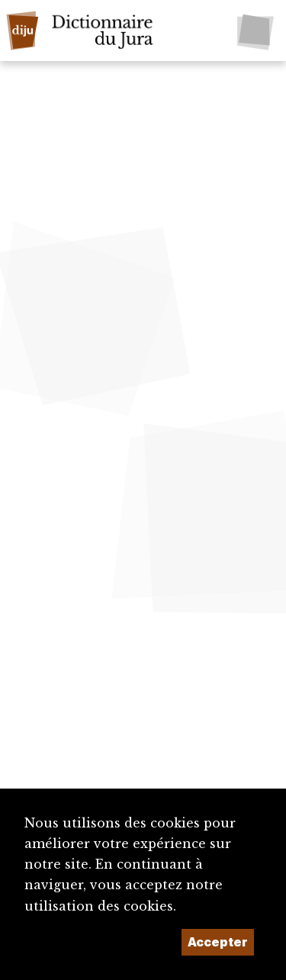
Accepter (218, 942)
